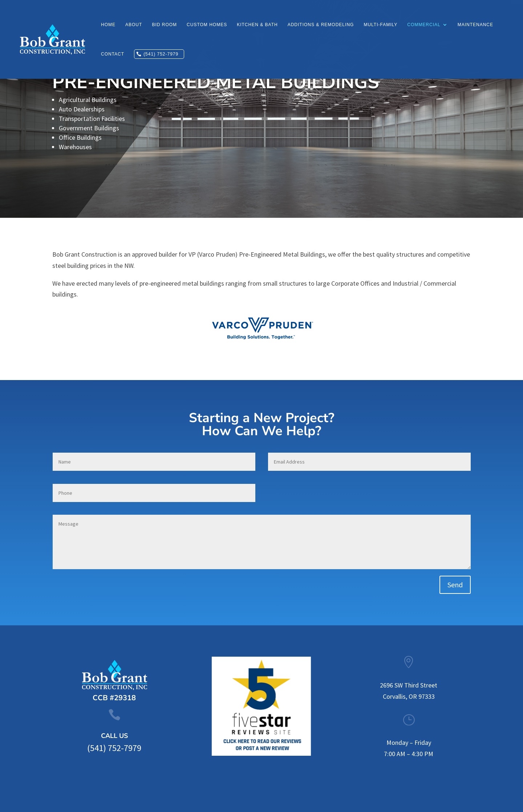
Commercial (424, 25)
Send (455, 585)
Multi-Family (380, 25)
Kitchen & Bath (257, 25)
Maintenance (475, 25)
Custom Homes (207, 25)
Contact (113, 54)
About (134, 25)
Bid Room (164, 25)
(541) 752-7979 (161, 54)
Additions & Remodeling (321, 25)
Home (108, 25)
